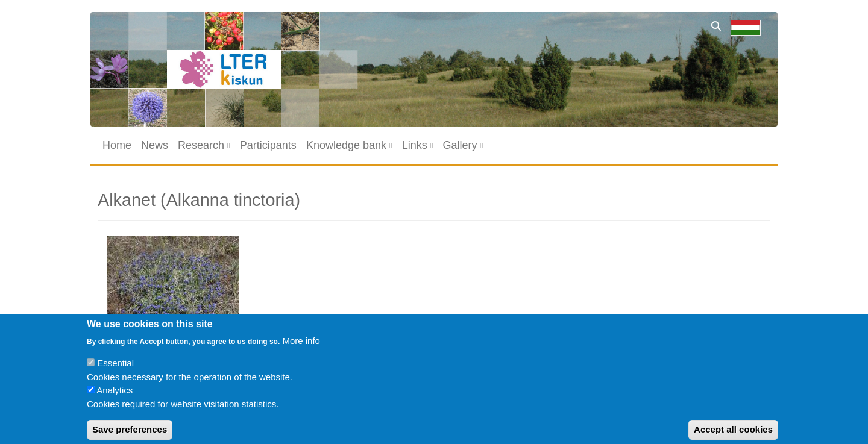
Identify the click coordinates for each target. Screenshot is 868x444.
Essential (115, 371)
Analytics (115, 398)
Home (117, 145)
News (155, 145)
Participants (268, 145)
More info (301, 348)
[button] (173, 285)
